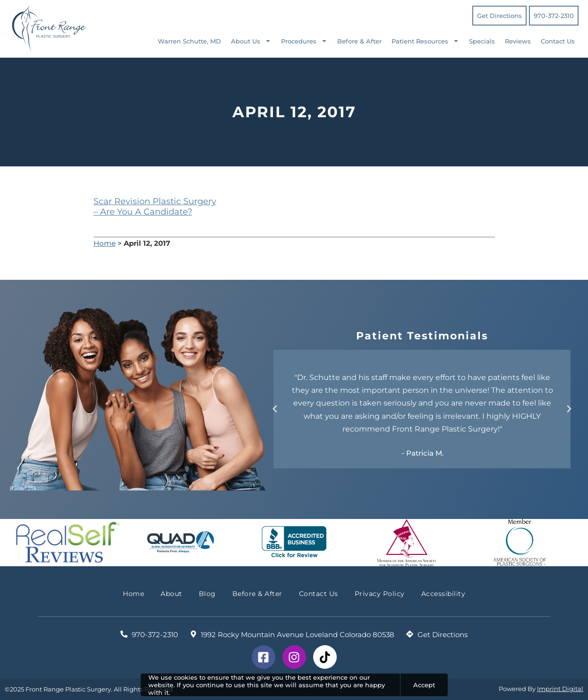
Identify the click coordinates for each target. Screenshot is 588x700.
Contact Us (558, 41)
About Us (251, 41)
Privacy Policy (380, 594)
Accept (424, 685)
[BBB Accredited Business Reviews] (294, 543)
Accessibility (443, 594)
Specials (482, 41)
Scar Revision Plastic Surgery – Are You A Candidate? (155, 207)
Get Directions (499, 16)
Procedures (304, 41)
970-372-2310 (554, 16)
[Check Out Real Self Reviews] (68, 543)
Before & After (359, 41)
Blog (207, 594)
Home (105, 243)
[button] (275, 409)
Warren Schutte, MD (189, 41)
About (171, 594)
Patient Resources (425, 41)
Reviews (518, 41)
